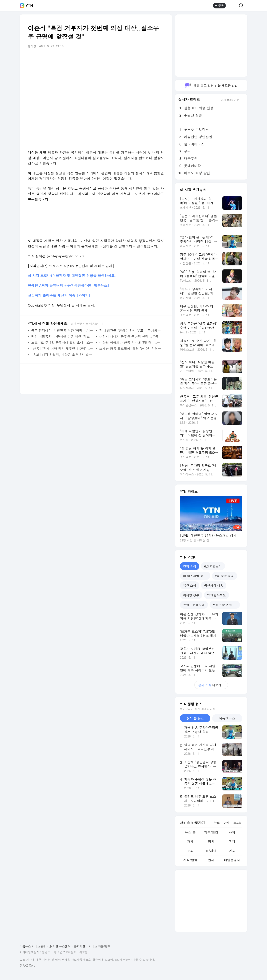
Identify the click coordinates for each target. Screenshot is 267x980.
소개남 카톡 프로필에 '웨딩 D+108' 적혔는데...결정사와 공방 (131, 349)
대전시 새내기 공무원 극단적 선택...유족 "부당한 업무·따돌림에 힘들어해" (131, 337)
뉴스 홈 (190, 832)
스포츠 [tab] (237, 823)
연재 (211, 860)
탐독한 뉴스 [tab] (227, 718)
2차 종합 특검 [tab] (225, 576)
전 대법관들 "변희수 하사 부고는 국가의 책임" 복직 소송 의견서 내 (131, 331)
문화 (190, 851)
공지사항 (80, 946)
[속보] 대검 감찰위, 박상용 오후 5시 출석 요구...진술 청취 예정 (63, 355)
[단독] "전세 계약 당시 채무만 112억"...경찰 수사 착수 (63, 349)
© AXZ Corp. (28, 965)
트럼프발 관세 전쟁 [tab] (226, 605)
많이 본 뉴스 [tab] (195, 718)
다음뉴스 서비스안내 (33, 946)
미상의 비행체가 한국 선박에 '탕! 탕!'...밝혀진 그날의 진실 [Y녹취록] (131, 343)
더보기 (211, 685)
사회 (232, 832)
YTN (29, 6)
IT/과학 (211, 851)
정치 (211, 841)
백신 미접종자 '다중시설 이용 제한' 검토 (60, 337)
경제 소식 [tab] (190, 566)
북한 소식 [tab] (190, 585)
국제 (232, 841)
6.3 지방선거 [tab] (213, 566)
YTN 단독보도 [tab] (216, 595)
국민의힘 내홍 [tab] (214, 585)
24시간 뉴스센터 (60, 946)
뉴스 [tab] (217, 823)
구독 (219, 6)
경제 (190, 841)
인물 (232, 851)
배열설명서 (232, 860)
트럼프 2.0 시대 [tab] (194, 605)
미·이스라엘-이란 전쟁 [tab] (197, 576)
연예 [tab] (226, 823)
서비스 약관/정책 (100, 946)
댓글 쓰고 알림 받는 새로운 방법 (211, 85)
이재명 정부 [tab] (191, 595)
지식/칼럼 (190, 860)
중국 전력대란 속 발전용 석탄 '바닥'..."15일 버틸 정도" (63, 331)
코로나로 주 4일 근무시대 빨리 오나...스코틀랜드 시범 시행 (63, 343)
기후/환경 (211, 832)
